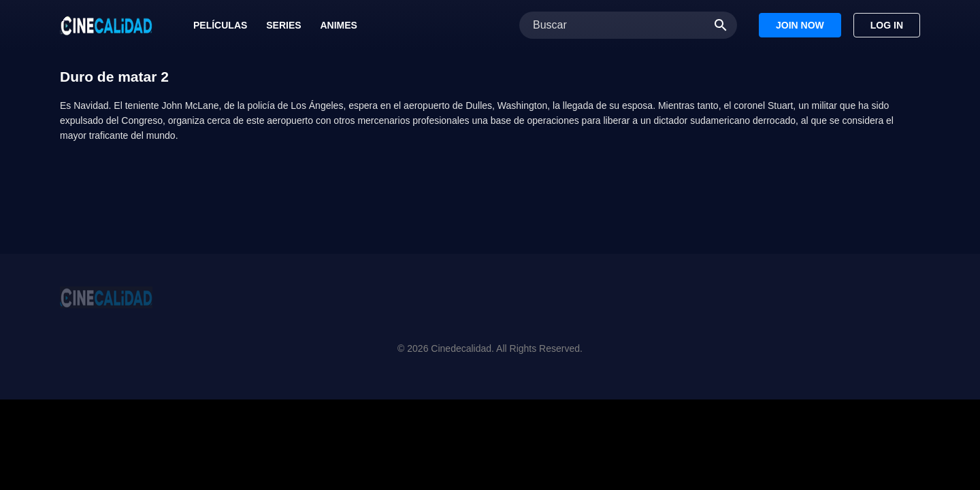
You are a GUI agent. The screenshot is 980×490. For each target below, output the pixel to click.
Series (283, 25)
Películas (220, 25)
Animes (338, 25)
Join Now (800, 25)
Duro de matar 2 (114, 77)
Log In (887, 25)
